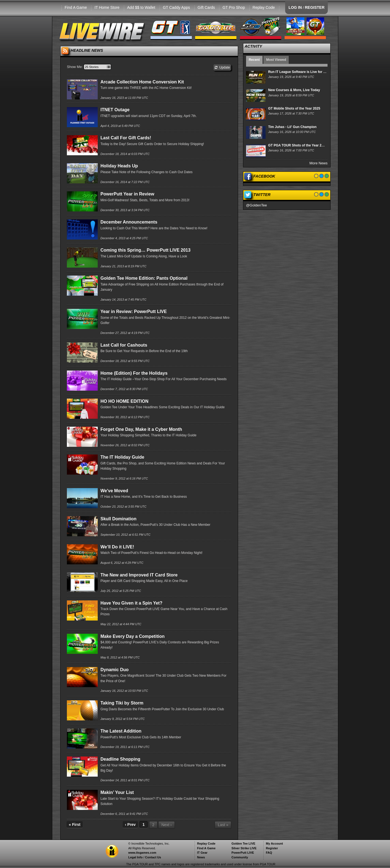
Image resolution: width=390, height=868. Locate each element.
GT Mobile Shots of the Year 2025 (294, 108)
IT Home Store (107, 7)
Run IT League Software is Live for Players (302, 72)
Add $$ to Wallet (141, 7)
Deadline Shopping (120, 759)
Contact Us (153, 857)
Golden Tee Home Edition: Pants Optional (144, 278)
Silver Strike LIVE (244, 848)
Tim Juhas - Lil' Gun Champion (292, 127)
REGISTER (315, 7)
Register (272, 848)
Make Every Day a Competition (133, 636)
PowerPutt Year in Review (127, 194)
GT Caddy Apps (177, 7)
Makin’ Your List (117, 792)
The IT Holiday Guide (122, 457)
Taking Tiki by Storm (122, 703)
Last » (223, 825)
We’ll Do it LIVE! (117, 547)
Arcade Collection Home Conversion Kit (142, 82)
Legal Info (135, 857)
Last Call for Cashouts (124, 345)
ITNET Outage (115, 110)
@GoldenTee (257, 205)
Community (240, 857)
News (201, 857)
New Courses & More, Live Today (294, 90)
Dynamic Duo (114, 670)
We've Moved (114, 491)
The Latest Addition (121, 731)
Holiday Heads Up (119, 166)
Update (222, 67)
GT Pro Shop (234, 7)
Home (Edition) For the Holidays (134, 373)
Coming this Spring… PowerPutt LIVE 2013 (145, 250)
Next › (166, 825)
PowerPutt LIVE (243, 853)
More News (318, 163)
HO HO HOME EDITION (124, 401)
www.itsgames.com (142, 853)
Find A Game (76, 7)
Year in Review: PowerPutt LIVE (134, 311)
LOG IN (295, 7)
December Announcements (129, 222)
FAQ (269, 853)
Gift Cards (206, 7)
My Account (274, 843)
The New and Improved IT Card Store (139, 575)
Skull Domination (118, 519)
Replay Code (264, 7)
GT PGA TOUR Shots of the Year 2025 (298, 145)
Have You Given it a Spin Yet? (131, 603)
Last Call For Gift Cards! (126, 138)
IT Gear (202, 853)
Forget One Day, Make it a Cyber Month (141, 429)
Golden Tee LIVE (243, 843)
